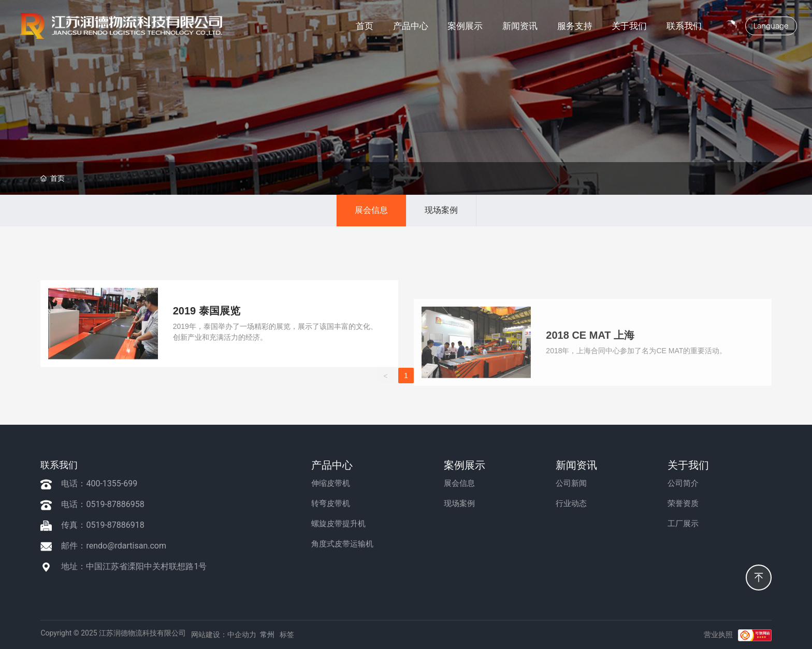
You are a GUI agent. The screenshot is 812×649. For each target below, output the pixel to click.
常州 (267, 634)
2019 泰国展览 (207, 414)
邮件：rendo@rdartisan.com (114, 546)
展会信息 (371, 210)
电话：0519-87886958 (103, 504)
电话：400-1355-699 (99, 484)
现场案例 (441, 210)
